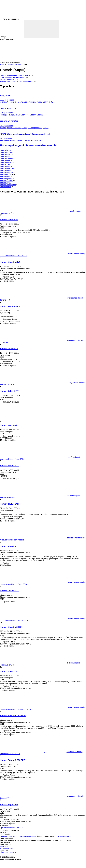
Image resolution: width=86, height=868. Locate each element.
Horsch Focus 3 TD (10, 466)
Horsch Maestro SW (10, 262)
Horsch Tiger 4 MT (9, 805)
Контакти (19, 828)
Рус (5, 832)
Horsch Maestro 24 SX (11, 627)
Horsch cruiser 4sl (9, 349)
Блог (72, 836)
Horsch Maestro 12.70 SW (13, 716)
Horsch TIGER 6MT (9, 504)
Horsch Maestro (8, 546)
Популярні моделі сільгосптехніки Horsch (28, 145)
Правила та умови (8, 836)
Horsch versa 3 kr (9, 220)
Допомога (11, 828)
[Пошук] (41, 29)
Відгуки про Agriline (61, 836)
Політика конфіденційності (27, 836)
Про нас (3, 828)
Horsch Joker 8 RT (9, 391)
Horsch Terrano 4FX (10, 306)
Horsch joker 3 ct (9, 425)
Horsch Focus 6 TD (10, 591)
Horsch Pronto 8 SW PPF (12, 760)
